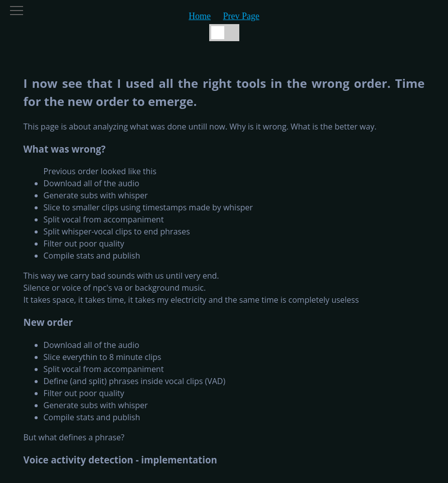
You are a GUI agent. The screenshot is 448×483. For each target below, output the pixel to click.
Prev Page (241, 16)
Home (200, 16)
